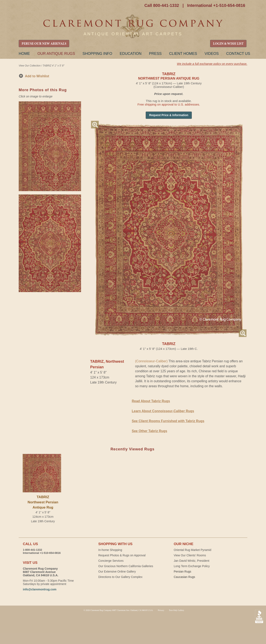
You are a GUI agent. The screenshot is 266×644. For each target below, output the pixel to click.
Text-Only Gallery (177, 610)
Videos (212, 54)
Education (131, 54)
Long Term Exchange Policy (192, 566)
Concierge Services (111, 561)
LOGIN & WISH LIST (228, 44)
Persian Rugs (182, 571)
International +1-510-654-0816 (216, 5)
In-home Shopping (110, 550)
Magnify (95, 125)
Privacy (161, 610)
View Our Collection (30, 66)
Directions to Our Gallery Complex (120, 577)
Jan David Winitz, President (191, 561)
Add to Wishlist (37, 76)
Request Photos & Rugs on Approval (122, 555)
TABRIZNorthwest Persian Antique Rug (43, 502)
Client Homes (183, 54)
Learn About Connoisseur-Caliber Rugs (163, 411)
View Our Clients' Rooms (190, 555)
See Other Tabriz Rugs (149, 431)
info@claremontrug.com (40, 589)
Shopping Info (97, 54)
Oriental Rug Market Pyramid (193, 550)
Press (155, 54)
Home (24, 54)
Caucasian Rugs (184, 577)
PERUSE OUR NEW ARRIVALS (44, 44)
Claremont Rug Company (133, 26)
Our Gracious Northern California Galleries (126, 566)
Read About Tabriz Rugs (151, 401)
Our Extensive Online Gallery (117, 571)
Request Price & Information (169, 115)
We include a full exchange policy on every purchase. (212, 64)
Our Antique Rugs (56, 54)
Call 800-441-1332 (162, 5)
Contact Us (238, 54)
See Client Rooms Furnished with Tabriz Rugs (168, 421)
